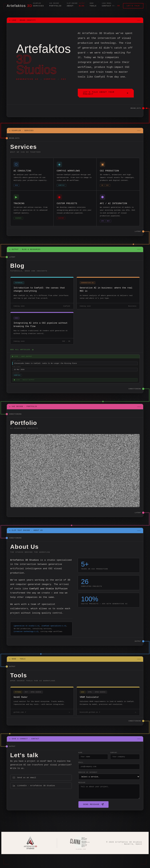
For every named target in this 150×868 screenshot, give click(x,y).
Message (79, 798)
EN (119, 6)
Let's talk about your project (106, 94)
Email (78, 777)
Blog (82, 6)
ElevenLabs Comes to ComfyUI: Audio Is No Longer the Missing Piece (46, 373)
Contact (107, 6)
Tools (93, 6)
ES (113, 6)
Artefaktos (19, 6)
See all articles (22, 359)
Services (39, 6)
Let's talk (133, 6)
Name (78, 766)
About (70, 6)
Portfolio (55, 6)
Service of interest (85, 787)
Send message (91, 820)
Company (112, 766)
